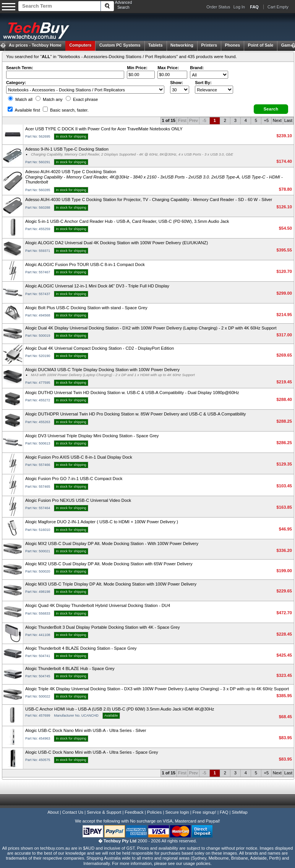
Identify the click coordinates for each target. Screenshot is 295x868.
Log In (239, 7)
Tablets (156, 45)
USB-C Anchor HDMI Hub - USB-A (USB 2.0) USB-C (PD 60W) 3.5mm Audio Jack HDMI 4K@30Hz (120, 709)
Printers (209, 45)
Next (277, 120)
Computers (80, 45)
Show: (177, 83)
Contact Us (73, 812)
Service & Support (104, 812)
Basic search (66, 110)
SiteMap (240, 812)
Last (288, 120)
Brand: (197, 68)
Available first (24, 110)
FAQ (224, 812)
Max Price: (168, 68)
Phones (233, 45)
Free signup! (204, 812)
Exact (82, 99)
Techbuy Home (35, 45)
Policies (155, 812)
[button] (271, 109)
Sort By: (203, 83)
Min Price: (137, 68)
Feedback (134, 812)
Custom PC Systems (120, 45)
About (53, 812)
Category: (16, 83)
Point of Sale (261, 45)
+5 (266, 120)
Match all (20, 99)
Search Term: (20, 68)
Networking (182, 45)
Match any (49, 99)
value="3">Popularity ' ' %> (214, 90)
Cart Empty (278, 7)
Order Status (218, 7)
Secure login (177, 812)
